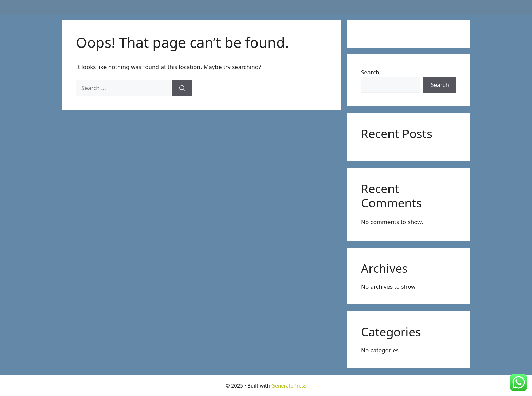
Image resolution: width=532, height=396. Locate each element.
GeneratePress (289, 385)
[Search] (182, 88)
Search (370, 72)
